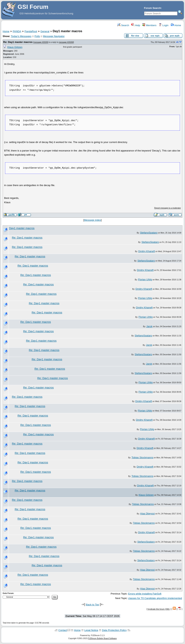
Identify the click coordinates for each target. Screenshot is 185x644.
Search (123, 25)
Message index (92, 220)
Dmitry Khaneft (147, 251)
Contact (63, 630)
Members (149, 25)
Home (176, 25)
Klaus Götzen (15, 47)
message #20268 (66, 42)
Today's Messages (21, 36)
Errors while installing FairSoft (145, 594)
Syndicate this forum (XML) (159, 609)
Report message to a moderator (168, 208)
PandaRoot (31, 31)
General (45, 31)
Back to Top (92, 605)
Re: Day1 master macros (18, 42)
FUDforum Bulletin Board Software (102, 638)
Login (164, 25)
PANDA (17, 31)
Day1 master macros (22, 228)
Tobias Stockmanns (142, 457)
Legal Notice (91, 630)
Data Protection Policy (114, 630)
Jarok (149, 326)
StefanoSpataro (149, 233)
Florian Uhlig (145, 279)
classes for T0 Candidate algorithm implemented (155, 598)
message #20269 (41, 42)
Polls (37, 36)
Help (136, 25)
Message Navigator (54, 36)
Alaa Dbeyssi (148, 514)
